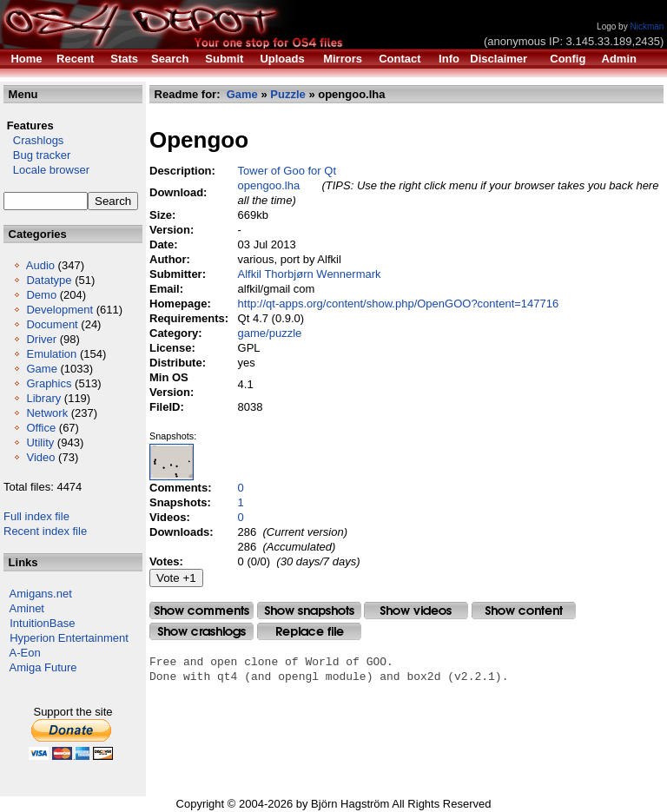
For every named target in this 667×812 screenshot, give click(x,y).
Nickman (647, 26)
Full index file (36, 516)
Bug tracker (37, 155)
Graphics (49, 383)
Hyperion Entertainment (69, 638)
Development (59, 310)
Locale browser (46, 170)
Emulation (51, 354)
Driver (41, 339)
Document (52, 324)
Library (43, 398)
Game (41, 369)
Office (41, 428)
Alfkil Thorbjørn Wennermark (310, 274)
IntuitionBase (42, 623)
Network (47, 413)
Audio (40, 265)
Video (40, 457)
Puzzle (287, 94)
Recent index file (45, 531)
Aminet (27, 608)
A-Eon (25, 653)
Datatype (49, 280)
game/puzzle (270, 333)
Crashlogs (33, 140)
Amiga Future (43, 667)
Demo (41, 295)
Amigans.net (41, 594)
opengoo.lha (269, 185)
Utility (40, 442)
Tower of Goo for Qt (287, 171)
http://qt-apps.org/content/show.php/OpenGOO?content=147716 (399, 304)
